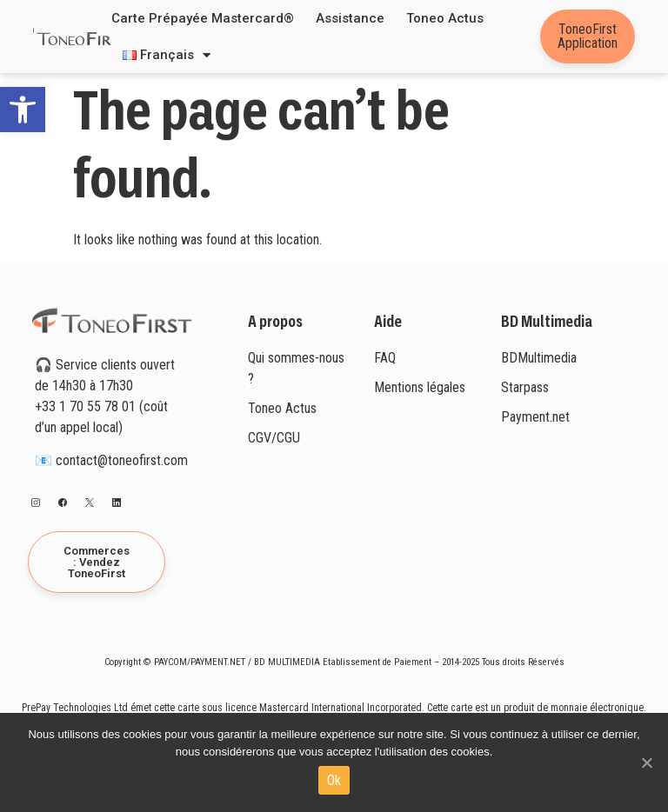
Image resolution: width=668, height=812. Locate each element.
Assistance (350, 18)
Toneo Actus (445, 18)
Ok (334, 780)
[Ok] (646, 762)
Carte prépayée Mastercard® (203, 18)
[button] (23, 110)
